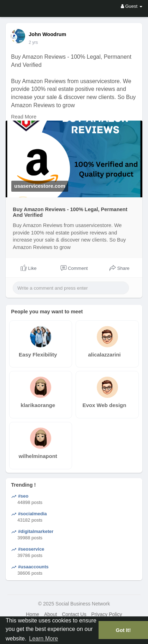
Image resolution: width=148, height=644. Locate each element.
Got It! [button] (123, 630)
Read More (24, 117)
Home (32, 614)
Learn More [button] (43, 639)
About (51, 614)
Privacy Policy (106, 614)
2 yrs (33, 42)
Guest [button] (132, 6)
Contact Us (74, 614)
